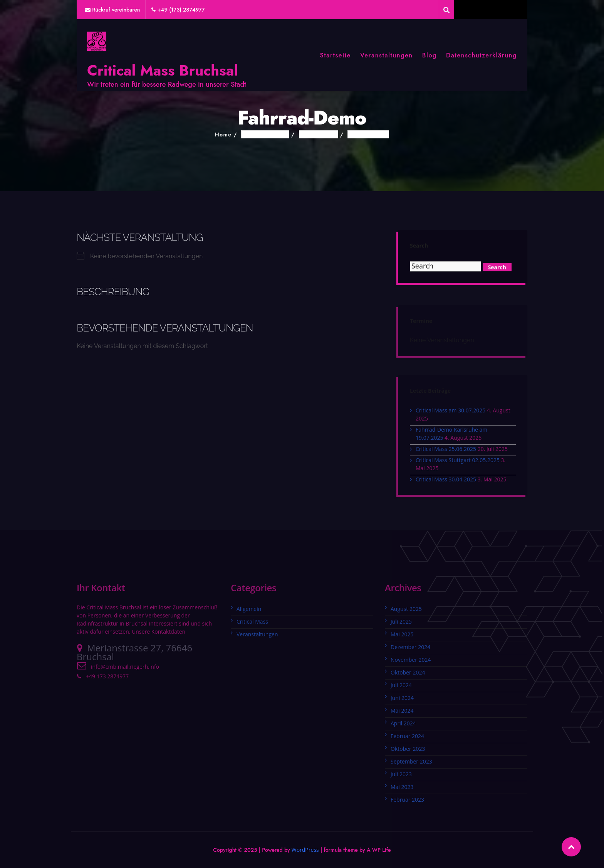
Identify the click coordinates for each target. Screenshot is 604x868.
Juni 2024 (402, 701)
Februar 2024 (407, 739)
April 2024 (403, 726)
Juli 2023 (401, 777)
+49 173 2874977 (107, 679)
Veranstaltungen (387, 55)
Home (223, 135)
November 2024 (411, 662)
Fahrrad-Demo (368, 135)
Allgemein (249, 611)
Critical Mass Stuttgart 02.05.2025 (458, 463)
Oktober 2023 (408, 751)
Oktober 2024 (408, 675)
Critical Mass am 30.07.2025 (450, 413)
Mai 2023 (402, 790)
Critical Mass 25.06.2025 (446, 452)
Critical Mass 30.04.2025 (446, 482)
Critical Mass (252, 624)
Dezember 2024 (410, 650)
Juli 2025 (401, 624)
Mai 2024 (402, 713)
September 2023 (411, 764)
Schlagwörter (319, 135)
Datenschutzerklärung (482, 55)
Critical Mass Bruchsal (163, 71)
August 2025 (406, 611)
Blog (430, 55)
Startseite (335, 55)
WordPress (305, 850)
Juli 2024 (401, 688)
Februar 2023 (407, 802)
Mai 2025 (402, 637)
